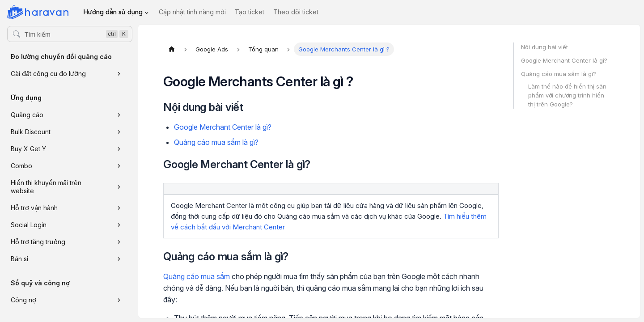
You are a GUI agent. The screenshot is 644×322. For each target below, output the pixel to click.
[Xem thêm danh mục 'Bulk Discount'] (119, 132)
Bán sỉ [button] (19, 259)
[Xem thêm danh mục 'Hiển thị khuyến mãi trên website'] (119, 187)
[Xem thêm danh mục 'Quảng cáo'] (119, 115)
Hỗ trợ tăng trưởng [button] (38, 242)
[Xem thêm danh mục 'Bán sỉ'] (119, 259)
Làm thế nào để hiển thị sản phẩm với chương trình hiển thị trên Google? (567, 95)
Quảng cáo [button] (27, 115)
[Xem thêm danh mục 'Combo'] (119, 166)
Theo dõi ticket (296, 12)
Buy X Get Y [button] (28, 149)
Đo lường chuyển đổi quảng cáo (61, 57)
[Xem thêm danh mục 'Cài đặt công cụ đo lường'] (119, 74)
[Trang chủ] (172, 49)
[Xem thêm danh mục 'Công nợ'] (119, 300)
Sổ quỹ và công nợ (40, 283)
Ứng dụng (26, 98)
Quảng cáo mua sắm (197, 276)
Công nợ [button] (23, 300)
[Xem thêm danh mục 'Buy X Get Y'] (119, 149)
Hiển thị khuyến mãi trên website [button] (46, 187)
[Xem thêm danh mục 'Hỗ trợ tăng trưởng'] (119, 242)
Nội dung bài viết (544, 47)
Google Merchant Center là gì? (223, 127)
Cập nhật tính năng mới (192, 12)
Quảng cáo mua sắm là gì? (216, 142)
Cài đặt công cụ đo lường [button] (48, 74)
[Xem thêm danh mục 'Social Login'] (119, 225)
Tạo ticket (250, 12)
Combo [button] (21, 166)
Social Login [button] (29, 225)
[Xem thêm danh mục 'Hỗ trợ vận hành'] (119, 208)
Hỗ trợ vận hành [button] (34, 208)
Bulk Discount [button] (31, 132)
